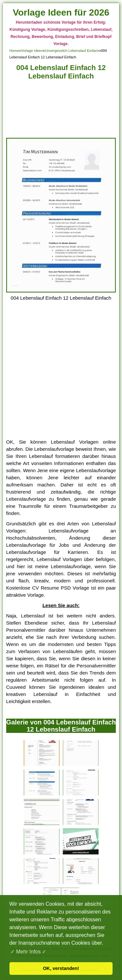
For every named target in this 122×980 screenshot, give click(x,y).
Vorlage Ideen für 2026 (61, 12)
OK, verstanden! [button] (61, 968)
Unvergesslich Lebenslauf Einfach (72, 51)
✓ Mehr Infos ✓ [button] (28, 952)
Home (14, 51)
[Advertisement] (61, 111)
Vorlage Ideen (32, 51)
